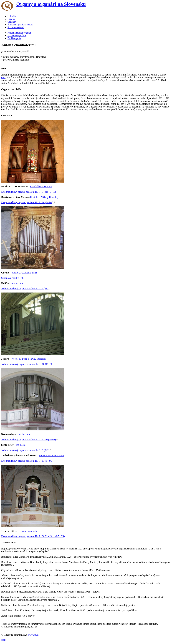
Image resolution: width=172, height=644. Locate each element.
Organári (12, 22)
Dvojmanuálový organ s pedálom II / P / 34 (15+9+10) (29, 192)
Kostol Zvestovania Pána (24, 273)
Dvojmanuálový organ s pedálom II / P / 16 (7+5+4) (27, 202)
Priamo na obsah (16, 27)
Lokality (12, 16)
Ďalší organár (14, 38)
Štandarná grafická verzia (20, 25)
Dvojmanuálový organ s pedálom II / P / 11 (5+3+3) (27, 461)
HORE (5, 640)
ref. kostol (21, 445)
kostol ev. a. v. (16, 283)
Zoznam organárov (17, 35)
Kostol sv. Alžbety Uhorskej (44, 197)
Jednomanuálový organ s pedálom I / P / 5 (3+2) (25, 450)
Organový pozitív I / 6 (12, 278)
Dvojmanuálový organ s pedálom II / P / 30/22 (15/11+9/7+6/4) (33, 536)
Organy (11, 19)
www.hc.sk (34, 635)
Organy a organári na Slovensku (51, 4)
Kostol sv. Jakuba (29, 531)
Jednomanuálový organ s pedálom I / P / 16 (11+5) (27, 364)
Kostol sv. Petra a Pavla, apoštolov (29, 359)
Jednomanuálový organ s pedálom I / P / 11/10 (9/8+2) (28, 440)
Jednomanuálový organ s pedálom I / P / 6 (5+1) (25, 289)
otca (3, 77)
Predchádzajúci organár (19, 33)
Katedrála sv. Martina (41, 187)
